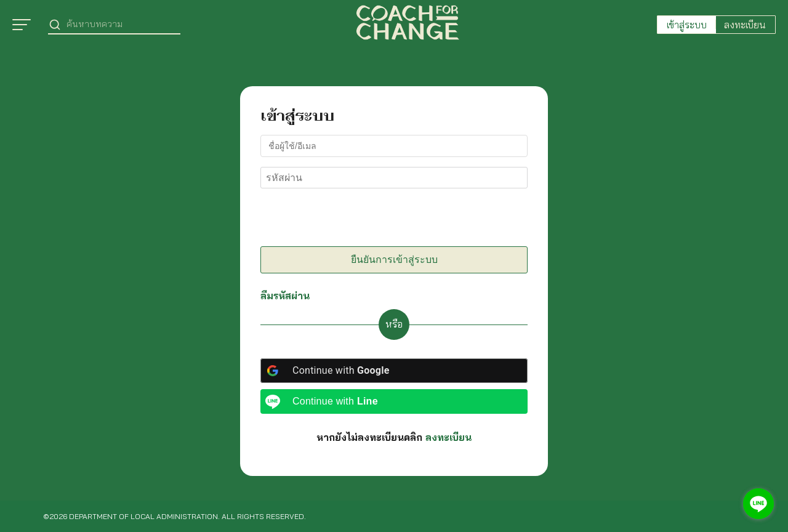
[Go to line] (758, 504)
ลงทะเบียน (745, 25)
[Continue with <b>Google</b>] (394, 371)
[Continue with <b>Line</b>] (394, 401)
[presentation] (345, 220)
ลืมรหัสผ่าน (285, 296)
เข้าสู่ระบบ (687, 25)
